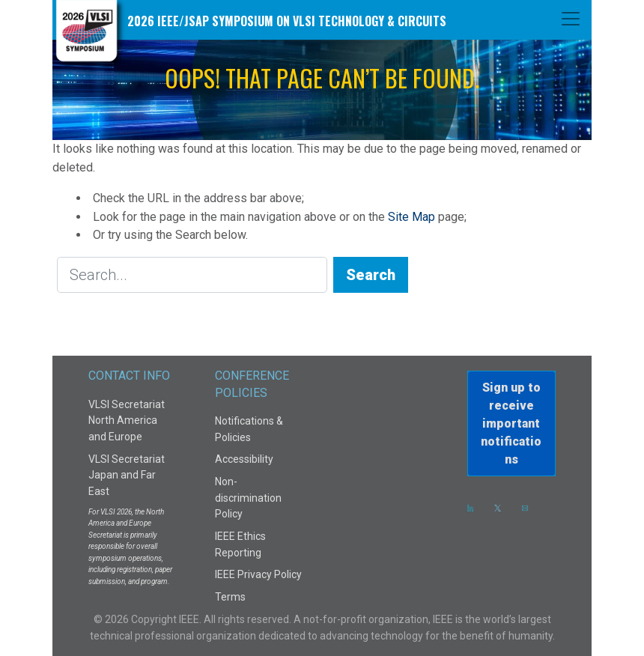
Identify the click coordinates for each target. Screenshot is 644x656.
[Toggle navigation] (571, 19)
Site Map (411, 217)
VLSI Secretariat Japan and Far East (127, 475)
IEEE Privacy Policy (258, 574)
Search (371, 275)
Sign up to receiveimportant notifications (511, 423)
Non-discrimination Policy (248, 498)
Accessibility (244, 459)
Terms (230, 597)
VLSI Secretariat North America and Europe (127, 420)
